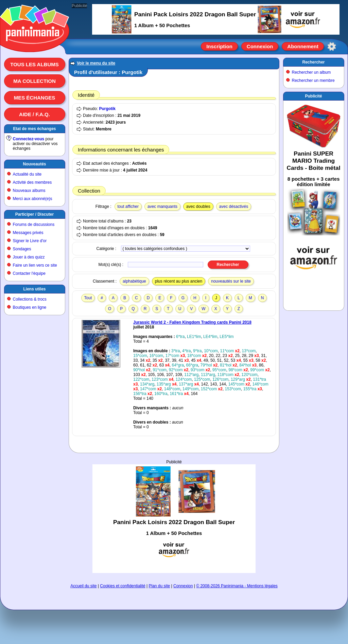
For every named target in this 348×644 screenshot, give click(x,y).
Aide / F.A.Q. (34, 114)
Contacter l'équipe (29, 273)
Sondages (22, 249)
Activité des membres (32, 182)
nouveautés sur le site (231, 281)
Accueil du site (83, 586)
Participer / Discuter (34, 214)
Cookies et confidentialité (123, 586)
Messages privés (28, 233)
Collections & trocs (30, 299)
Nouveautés (34, 164)
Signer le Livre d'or (30, 241)
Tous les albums (34, 64)
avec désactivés (234, 207)
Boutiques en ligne (30, 307)
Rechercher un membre (313, 80)
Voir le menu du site (96, 63)
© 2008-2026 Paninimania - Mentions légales (237, 586)
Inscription (219, 46)
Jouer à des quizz (29, 257)
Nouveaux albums (29, 191)
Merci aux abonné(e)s (33, 199)
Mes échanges (35, 98)
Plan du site (160, 586)
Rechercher (313, 62)
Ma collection (34, 81)
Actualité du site (27, 174)
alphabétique (134, 281)
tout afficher (128, 207)
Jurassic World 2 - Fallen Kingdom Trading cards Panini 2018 (192, 322)
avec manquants (162, 207)
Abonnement (303, 46)
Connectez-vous (29, 139)
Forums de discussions (34, 225)
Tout (88, 298)
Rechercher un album (311, 72)
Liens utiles (34, 289)
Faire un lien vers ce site (35, 265)
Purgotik (107, 109)
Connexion (260, 46)
